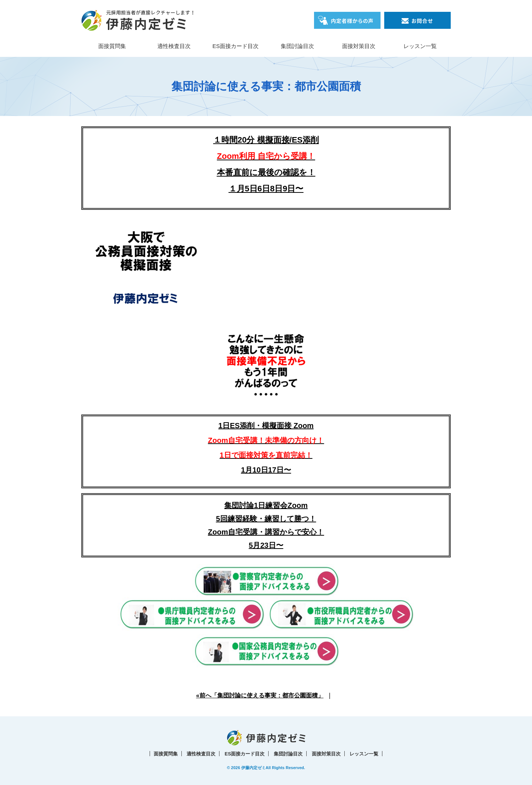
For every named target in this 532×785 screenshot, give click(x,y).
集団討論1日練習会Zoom (266, 505)
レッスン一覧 (420, 46)
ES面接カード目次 (236, 46)
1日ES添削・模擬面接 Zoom (266, 440)
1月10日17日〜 (266, 470)
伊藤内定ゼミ (253, 768)
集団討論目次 (297, 46)
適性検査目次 (174, 46)
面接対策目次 (359, 46)
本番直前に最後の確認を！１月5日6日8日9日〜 (266, 172)
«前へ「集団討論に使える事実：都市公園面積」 (260, 695)
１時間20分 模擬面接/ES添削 (266, 140)
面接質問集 (112, 46)
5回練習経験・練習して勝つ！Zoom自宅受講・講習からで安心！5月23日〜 (266, 532)
